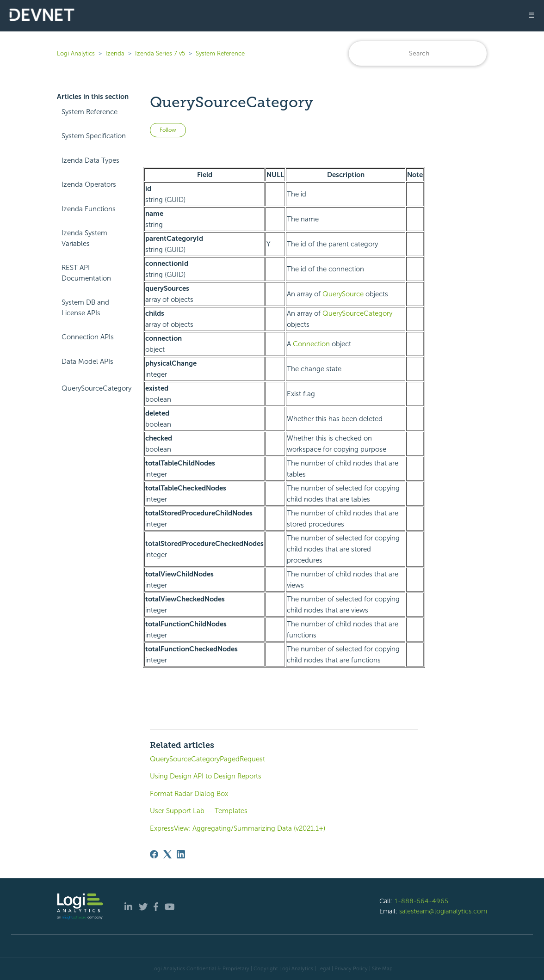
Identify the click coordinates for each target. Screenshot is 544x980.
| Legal (322, 968)
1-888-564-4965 (421, 901)
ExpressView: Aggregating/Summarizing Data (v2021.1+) (238, 828)
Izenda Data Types (90, 160)
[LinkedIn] (181, 854)
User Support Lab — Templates (199, 811)
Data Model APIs (87, 361)
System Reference (220, 53)
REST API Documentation (86, 273)
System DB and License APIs (85, 308)
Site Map (382, 968)
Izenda (115, 53)
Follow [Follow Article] (168, 130)
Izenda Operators (89, 184)
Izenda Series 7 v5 (160, 53)
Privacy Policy (351, 968)
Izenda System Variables (84, 238)
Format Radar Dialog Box (189, 794)
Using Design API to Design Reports (206, 776)
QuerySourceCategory (96, 388)
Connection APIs (88, 337)
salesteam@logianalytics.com (443, 911)
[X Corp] (167, 854)
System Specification (94, 136)
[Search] (418, 53)
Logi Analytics (76, 53)
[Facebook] (154, 854)
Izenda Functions (89, 209)
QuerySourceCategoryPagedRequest (207, 759)
